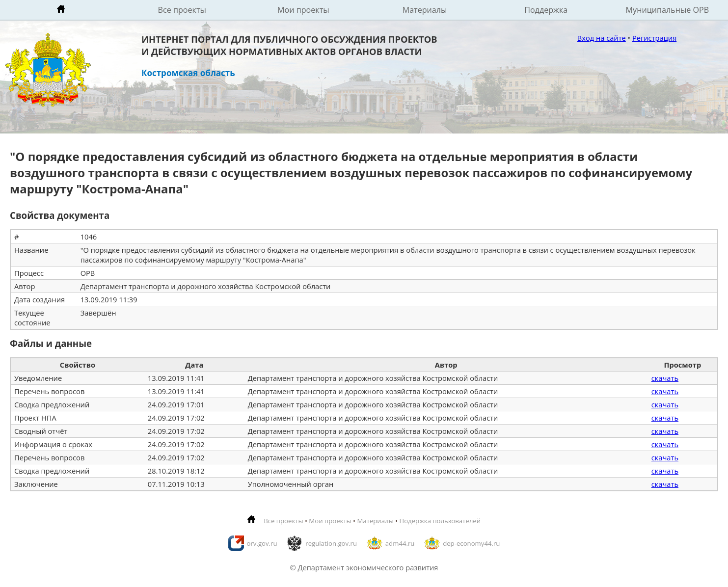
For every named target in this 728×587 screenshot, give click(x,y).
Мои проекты (303, 10)
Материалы (425, 10)
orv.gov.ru (262, 543)
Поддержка (546, 10)
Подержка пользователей (440, 521)
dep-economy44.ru (471, 543)
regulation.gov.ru (331, 543)
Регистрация (654, 38)
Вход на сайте (602, 38)
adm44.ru (400, 543)
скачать (665, 378)
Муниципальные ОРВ (668, 10)
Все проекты (182, 10)
